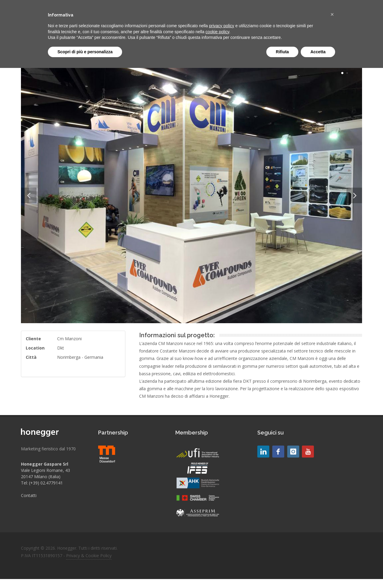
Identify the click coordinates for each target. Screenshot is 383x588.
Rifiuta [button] (282, 52)
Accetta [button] (318, 52)
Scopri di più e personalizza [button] (85, 52)
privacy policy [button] (222, 26)
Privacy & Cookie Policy (89, 556)
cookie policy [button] (217, 32)
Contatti (29, 495)
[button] (332, 14)
